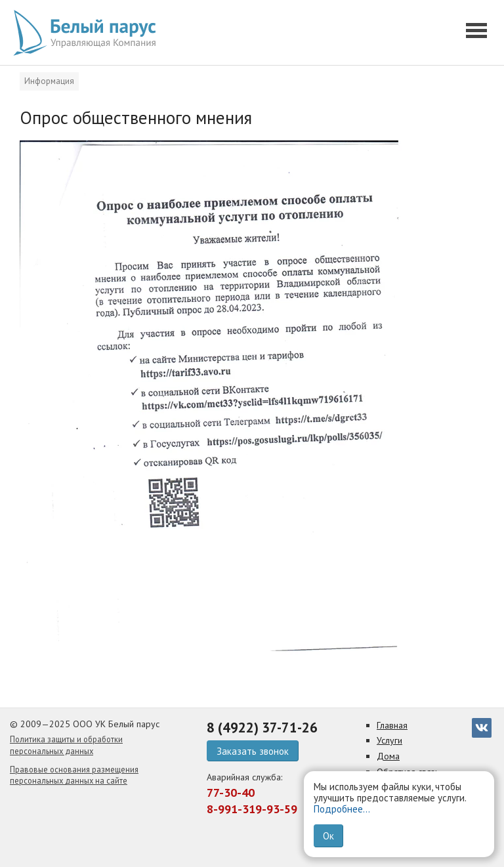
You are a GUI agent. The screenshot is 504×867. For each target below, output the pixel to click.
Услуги (389, 740)
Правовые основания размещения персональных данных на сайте (74, 775)
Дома (388, 756)
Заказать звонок (253, 751)
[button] (478, 33)
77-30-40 (231, 793)
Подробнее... (342, 809)
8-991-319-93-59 (252, 809)
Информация (49, 81)
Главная (392, 725)
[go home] (89, 33)
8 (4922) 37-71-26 (262, 728)
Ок (328, 836)
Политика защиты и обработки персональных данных (66, 745)
